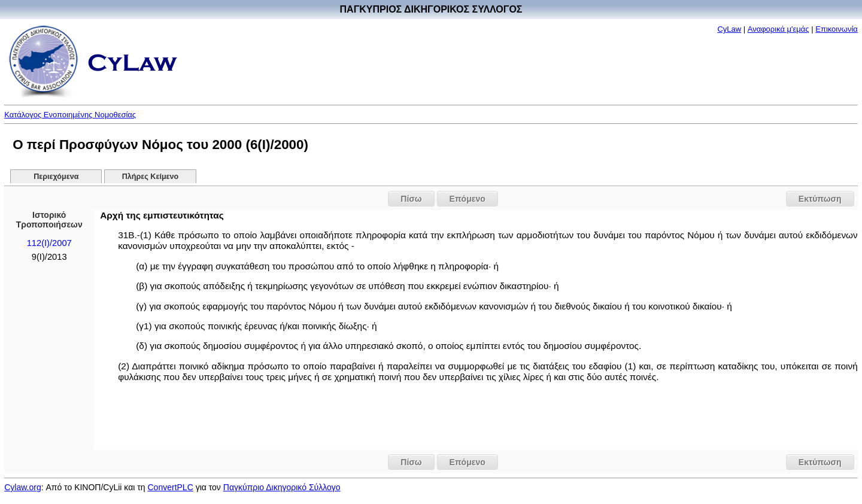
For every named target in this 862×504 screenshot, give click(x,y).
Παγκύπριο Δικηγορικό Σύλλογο (282, 487)
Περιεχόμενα (56, 177)
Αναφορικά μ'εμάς (778, 29)
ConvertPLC (171, 487)
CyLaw (729, 29)
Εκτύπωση (820, 199)
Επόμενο (468, 199)
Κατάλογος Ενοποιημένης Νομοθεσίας (70, 115)
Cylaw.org (22, 487)
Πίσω (411, 199)
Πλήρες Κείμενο (151, 177)
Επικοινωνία (837, 29)
